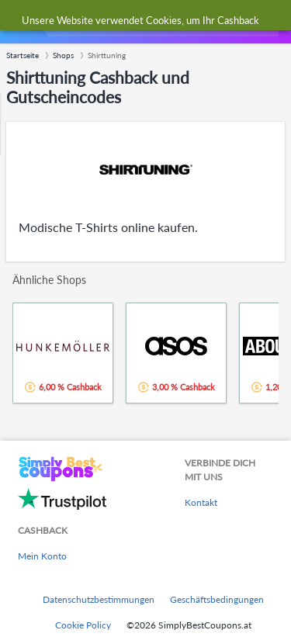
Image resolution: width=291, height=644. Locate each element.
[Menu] (20, 22)
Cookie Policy (83, 625)
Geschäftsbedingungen (217, 599)
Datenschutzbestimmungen (99, 599)
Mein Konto (42, 556)
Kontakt (201, 502)
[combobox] (161, 22)
